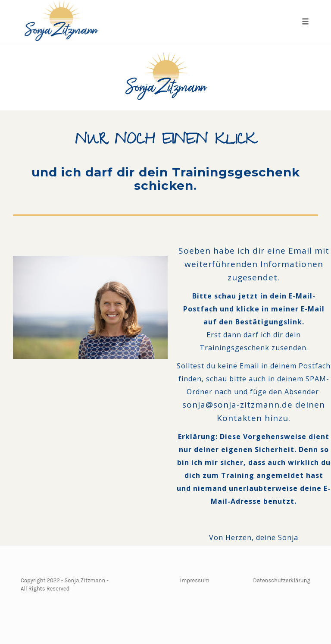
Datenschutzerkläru (278, 580)
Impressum (195, 580)
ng (307, 580)
